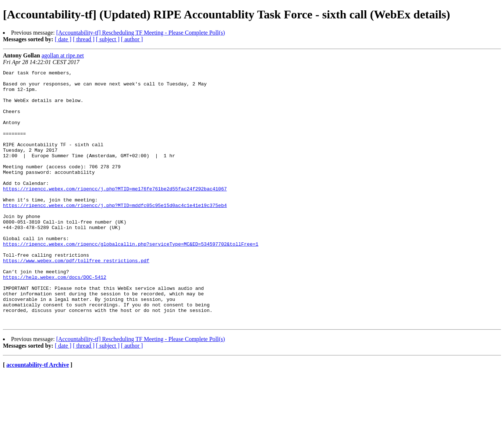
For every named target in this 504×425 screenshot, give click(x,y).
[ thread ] (84, 39)
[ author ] (132, 39)
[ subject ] (108, 39)
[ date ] (63, 39)
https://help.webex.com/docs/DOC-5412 (55, 319)
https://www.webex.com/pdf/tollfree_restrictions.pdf (76, 299)
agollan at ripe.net (63, 55)
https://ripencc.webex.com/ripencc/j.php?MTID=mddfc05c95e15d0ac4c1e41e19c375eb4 (115, 233)
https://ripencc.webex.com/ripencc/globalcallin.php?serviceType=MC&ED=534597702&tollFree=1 (131, 279)
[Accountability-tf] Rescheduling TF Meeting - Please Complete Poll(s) (141, 33)
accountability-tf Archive (38, 416)
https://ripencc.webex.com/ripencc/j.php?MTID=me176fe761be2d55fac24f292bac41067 (115, 213)
